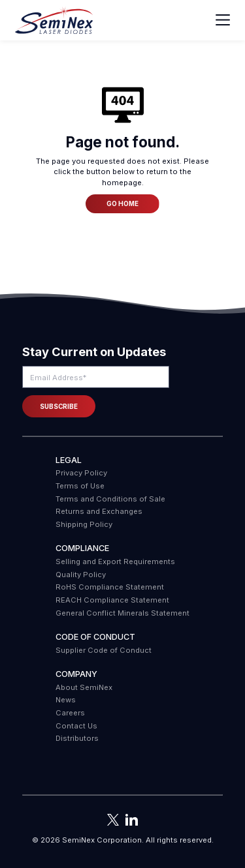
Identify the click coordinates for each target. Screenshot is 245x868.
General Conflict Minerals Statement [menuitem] (122, 613)
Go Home (122, 203)
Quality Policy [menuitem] (81, 575)
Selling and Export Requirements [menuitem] (115, 561)
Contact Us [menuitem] (76, 726)
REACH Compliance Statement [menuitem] (112, 600)
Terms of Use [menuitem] (80, 486)
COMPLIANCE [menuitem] (82, 548)
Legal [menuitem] (69, 460)
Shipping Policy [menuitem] (84, 524)
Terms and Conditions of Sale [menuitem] (110, 499)
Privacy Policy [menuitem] (81, 473)
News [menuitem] (66, 700)
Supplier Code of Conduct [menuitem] (104, 650)
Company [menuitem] (76, 674)
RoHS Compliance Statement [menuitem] (110, 587)
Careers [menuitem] (70, 713)
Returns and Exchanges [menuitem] (99, 511)
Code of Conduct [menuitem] (95, 637)
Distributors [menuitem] (77, 738)
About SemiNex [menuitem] (84, 687)
